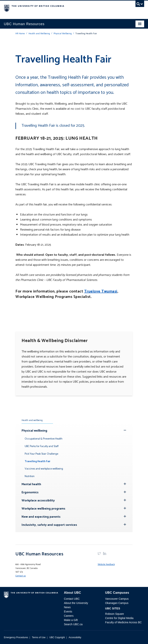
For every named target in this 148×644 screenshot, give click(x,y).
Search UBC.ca (73, 624)
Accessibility (75, 637)
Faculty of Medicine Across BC (124, 622)
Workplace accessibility (38, 501)
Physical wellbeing (34, 431)
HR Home (20, 34)
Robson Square (115, 614)
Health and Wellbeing (39, 34)
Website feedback (106, 564)
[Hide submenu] (125, 484)
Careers (69, 616)
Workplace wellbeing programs (43, 509)
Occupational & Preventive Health (44, 439)
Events (68, 612)
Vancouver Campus (117, 599)
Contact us (21, 576)
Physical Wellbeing (63, 34)
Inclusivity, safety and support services (49, 525)
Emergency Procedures (16, 637)
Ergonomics (30, 492)
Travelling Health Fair (37, 461)
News (67, 607)
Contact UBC (72, 599)
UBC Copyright (57, 637)
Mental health (31, 484)
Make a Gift (71, 620)
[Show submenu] (125, 430)
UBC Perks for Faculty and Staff (42, 446)
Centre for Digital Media (119, 618)
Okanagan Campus (117, 603)
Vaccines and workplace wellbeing (44, 469)
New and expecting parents (41, 517)
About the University (76, 603)
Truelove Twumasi (101, 291)
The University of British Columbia (53, 8)
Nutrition (30, 476)
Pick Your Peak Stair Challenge (41, 454)
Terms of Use (39, 637)
